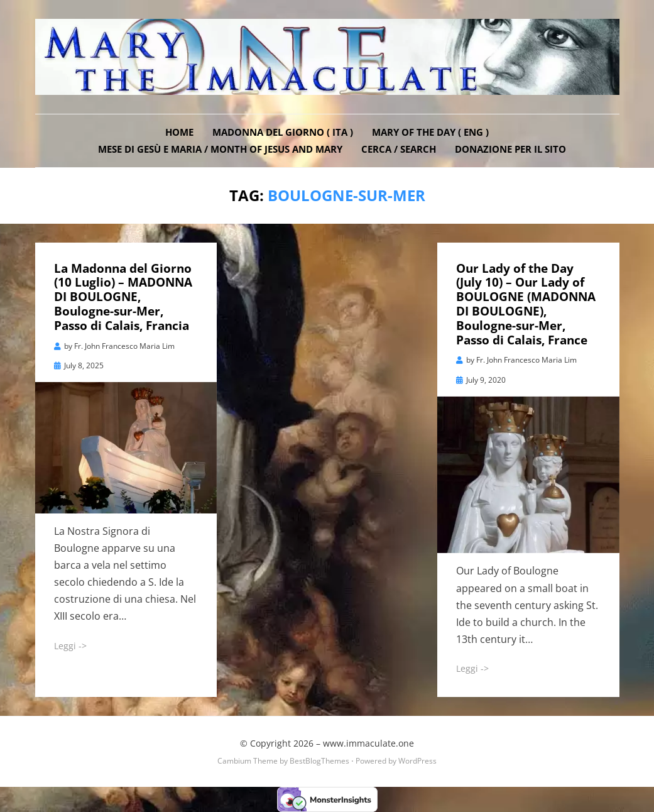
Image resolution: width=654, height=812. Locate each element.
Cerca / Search (399, 149)
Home (179, 132)
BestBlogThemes (319, 761)
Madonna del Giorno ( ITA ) (283, 132)
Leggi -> (70, 646)
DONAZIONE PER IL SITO (510, 149)
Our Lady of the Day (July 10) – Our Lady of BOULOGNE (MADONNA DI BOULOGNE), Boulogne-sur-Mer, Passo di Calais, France (526, 304)
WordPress (417, 761)
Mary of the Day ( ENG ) (430, 132)
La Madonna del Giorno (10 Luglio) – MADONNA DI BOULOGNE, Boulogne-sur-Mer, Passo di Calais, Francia (123, 297)
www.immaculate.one (368, 743)
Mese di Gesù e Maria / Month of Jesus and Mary (220, 149)
